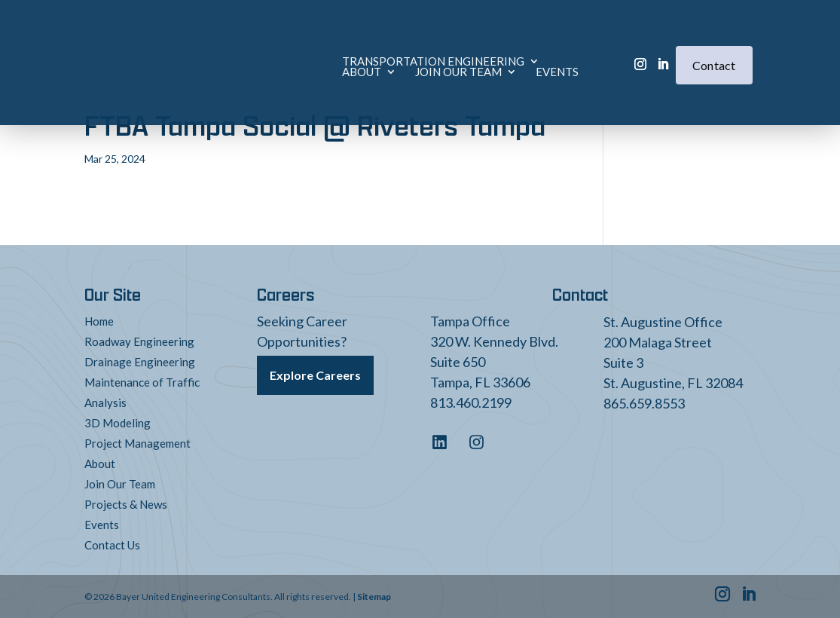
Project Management (137, 443)
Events (336, 48)
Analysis (105, 402)
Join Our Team (237, 48)
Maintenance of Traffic (142, 382)
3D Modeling (118, 423)
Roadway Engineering (139, 341)
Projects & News (126, 504)
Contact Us (112, 545)
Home (99, 321)
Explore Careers (315, 371)
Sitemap (374, 597)
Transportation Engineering (285, 38)
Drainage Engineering (140, 362)
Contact (714, 42)
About (429, 38)
